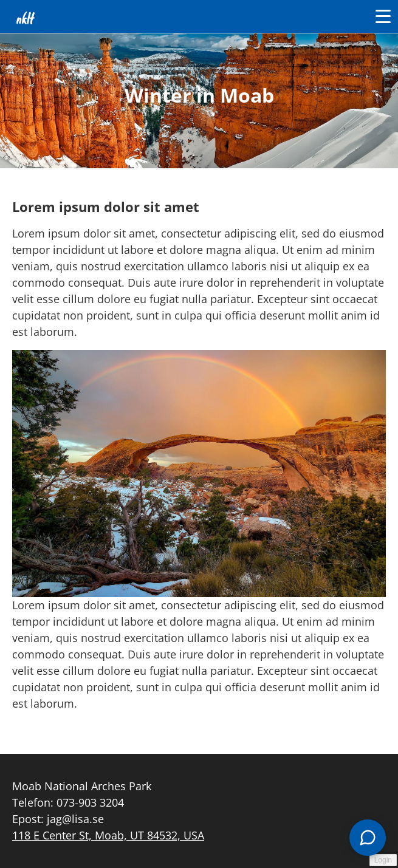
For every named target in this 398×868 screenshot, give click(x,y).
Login (383, 860)
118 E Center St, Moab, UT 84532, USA (108, 835)
